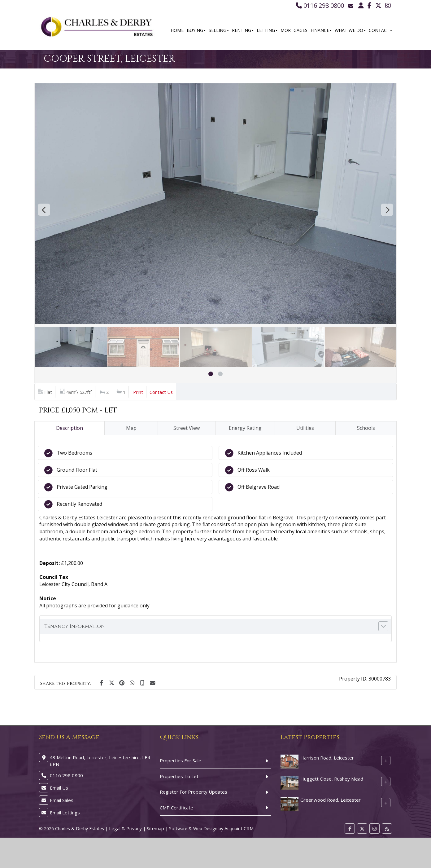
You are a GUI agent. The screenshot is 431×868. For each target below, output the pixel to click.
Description (70, 428)
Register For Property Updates (194, 792)
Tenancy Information (75, 626)
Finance (321, 30)
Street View (187, 428)
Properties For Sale (181, 760)
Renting (243, 30)
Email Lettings (65, 813)
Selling (219, 30)
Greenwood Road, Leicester (331, 800)
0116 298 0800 (320, 5)
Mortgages (294, 30)
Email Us (59, 788)
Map (131, 428)
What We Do (350, 30)
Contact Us (161, 392)
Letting (267, 30)
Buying (196, 30)
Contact (380, 30)
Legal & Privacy (125, 828)
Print (138, 392)
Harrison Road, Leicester (327, 758)
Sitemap (155, 828)
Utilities (305, 428)
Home (177, 30)
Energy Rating (245, 428)
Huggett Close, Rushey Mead (332, 779)
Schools (366, 428)
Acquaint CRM (239, 828)
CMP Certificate (176, 808)
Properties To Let (179, 776)
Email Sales (62, 800)
